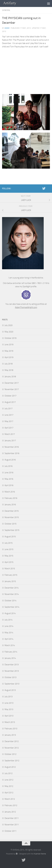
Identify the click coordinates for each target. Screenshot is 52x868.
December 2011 (12, 818)
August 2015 (10, 537)
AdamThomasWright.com (26, 307)
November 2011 (12, 825)
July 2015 (9, 543)
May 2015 (9, 556)
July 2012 (9, 773)
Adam (7, 28)
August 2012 (10, 767)
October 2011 (10, 831)
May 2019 (9, 351)
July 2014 (9, 620)
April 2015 (9, 562)
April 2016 (9, 485)
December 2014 (12, 588)
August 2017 (10, 402)
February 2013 (11, 729)
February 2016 (11, 498)
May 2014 (9, 633)
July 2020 (9, 325)
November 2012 (12, 748)
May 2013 (9, 709)
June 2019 (9, 345)
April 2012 (9, 793)
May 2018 (9, 370)
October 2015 (10, 524)
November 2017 (12, 389)
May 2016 (9, 479)
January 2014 (10, 658)
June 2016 (9, 473)
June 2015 (9, 549)
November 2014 (12, 594)
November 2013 (12, 671)
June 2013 (9, 703)
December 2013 (12, 665)
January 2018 (10, 377)
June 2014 (9, 626)
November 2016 (12, 447)
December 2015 (12, 511)
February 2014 (11, 652)
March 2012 (10, 799)
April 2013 (9, 716)
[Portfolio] (48, 188)
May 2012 (9, 786)
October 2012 (10, 754)
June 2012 (9, 780)
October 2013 (10, 677)
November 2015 (12, 517)
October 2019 (10, 338)
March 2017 (10, 434)
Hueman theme (40, 854)
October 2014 (10, 601)
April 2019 (9, 357)
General (6, 10)
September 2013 (12, 684)
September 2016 (12, 453)
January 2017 (10, 441)
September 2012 (12, 761)
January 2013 (10, 735)
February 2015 (11, 575)
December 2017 (12, 383)
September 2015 (12, 530)
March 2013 (10, 722)
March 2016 (10, 492)
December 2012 (12, 741)
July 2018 (9, 364)
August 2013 (10, 690)
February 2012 (11, 805)
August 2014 (10, 613)
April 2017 (9, 428)
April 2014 (9, 639)
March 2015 (10, 569)
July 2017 (9, 409)
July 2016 (9, 466)
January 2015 (10, 581)
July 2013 (9, 697)
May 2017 (9, 421)
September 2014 (12, 607)
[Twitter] (44, 188)
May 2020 (9, 332)
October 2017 (10, 396)
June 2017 (9, 415)
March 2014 (10, 645)
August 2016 (10, 460)
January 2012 (10, 812)
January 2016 (10, 505)
